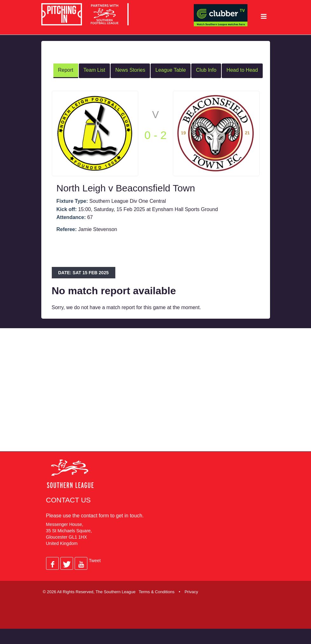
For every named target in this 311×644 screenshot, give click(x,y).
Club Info (206, 70)
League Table (171, 70)
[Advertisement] (157, 394)
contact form (95, 515)
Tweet (95, 560)
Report (66, 70)
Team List (94, 70)
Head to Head (242, 70)
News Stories (130, 70)
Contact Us (68, 499)
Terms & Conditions (156, 591)
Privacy (191, 591)
